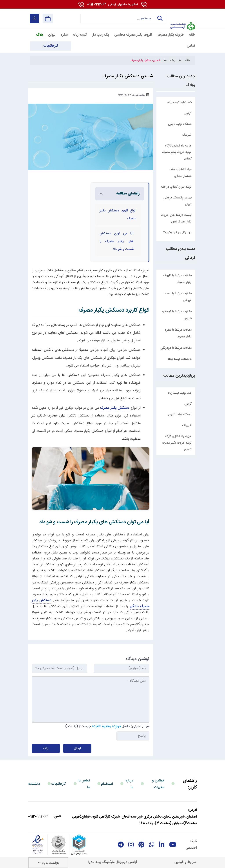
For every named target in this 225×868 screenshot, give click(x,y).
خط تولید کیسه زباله (180, 393)
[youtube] (173, 845)
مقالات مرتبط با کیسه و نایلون (177, 315)
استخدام (107, 784)
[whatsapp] (152, 845)
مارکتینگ (108, 862)
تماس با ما (84, 784)
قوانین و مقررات (158, 784)
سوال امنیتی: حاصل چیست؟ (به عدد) (107, 726)
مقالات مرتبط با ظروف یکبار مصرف (177, 279)
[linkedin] (162, 845)
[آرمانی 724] (182, 16)
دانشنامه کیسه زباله (180, 359)
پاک (46, 748)
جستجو (160, 19)
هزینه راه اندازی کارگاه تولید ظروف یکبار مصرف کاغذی (177, 443)
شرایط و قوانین (185, 862)
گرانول (188, 404)
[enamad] (38, 845)
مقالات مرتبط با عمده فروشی (178, 297)
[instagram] (131, 845)
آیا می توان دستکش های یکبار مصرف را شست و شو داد (117, 241)
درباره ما (129, 784)
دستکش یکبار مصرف (115, 408)
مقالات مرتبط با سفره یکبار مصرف (178, 333)
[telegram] (121, 845)
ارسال (77, 748)
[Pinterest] (141, 845)
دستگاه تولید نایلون (180, 415)
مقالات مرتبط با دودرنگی (176, 348)
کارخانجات (59, 784)
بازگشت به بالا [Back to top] (48, 863)
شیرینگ (187, 426)
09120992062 (112, 5)
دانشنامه (34, 784)
